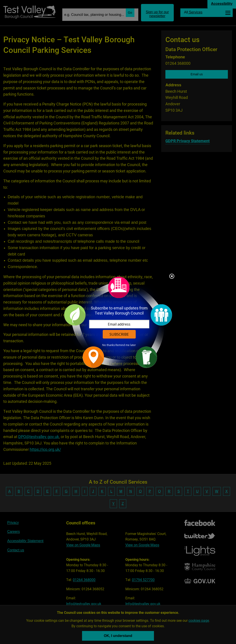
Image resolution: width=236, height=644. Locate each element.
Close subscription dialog (172, 277)
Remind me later (126, 345)
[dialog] (118, 322)
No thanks (109, 345)
